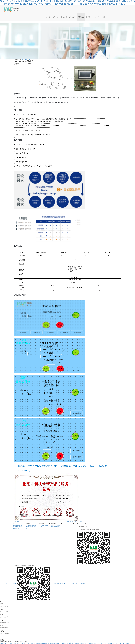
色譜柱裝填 (29, 525)
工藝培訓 (34, 525)
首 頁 (48, 17)
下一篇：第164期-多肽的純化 (75, 522)
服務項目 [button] (72, 17)
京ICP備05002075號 (39, 566)
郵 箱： (2, 615)
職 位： (2, 625)
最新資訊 (27, 59)
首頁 (23, 59)
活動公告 (46, 525)
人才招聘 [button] (97, 17)
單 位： (2, 620)
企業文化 (58, 525)
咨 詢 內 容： (2, 631)
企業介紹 (54, 525)
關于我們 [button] (89, 17)
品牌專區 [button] (64, 17)
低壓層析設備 (16, 525)
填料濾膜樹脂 (16, 528)
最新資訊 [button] (81, 17)
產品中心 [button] (56, 17)
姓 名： (2, 605)
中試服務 (28, 527)
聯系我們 (57, 527)
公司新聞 (42, 525)
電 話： (2, 610)
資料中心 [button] (106, 17)
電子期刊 (33, 59)
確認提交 (2, 640)
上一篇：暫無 (16, 522)
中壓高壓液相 (19, 527)
